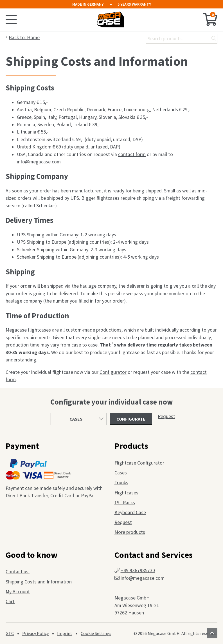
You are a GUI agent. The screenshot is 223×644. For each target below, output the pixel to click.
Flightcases (126, 493)
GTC (10, 633)
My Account (18, 592)
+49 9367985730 (138, 570)
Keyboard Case (130, 512)
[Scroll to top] (212, 633)
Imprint (65, 633)
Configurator (113, 372)
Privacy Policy (35, 633)
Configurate (131, 419)
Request (166, 416)
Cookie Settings (96, 633)
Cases (121, 473)
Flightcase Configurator (139, 463)
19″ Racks (125, 503)
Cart (10, 601)
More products (130, 532)
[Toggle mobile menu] (12, 20)
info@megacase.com (39, 162)
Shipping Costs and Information (39, 582)
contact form (132, 154)
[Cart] (210, 20)
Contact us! (18, 572)
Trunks (121, 483)
